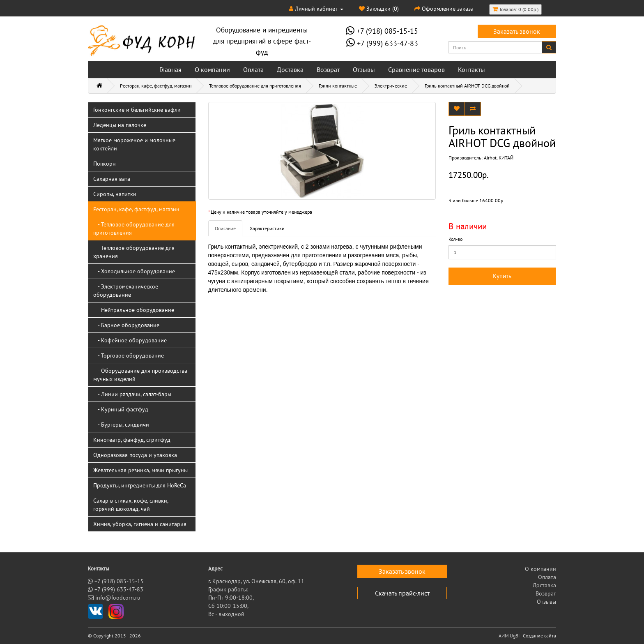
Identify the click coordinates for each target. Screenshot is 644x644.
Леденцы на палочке (120, 125)
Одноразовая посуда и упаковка (135, 455)
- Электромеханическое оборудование (126, 291)
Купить (502, 276)
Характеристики (267, 228)
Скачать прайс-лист (402, 593)
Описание (225, 228)
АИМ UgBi (509, 636)
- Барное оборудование (126, 325)
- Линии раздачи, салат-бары (132, 394)
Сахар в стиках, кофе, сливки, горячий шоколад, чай (131, 505)
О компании (212, 69)
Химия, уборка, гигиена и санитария (140, 524)
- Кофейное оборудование (130, 340)
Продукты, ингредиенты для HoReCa (140, 485)
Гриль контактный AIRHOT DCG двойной (467, 86)
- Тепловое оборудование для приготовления (134, 229)
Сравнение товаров (416, 69)
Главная (170, 69)
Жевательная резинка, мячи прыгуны (140, 470)
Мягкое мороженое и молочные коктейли (134, 144)
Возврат (328, 69)
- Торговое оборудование (129, 355)
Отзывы (364, 69)
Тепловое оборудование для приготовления (255, 86)
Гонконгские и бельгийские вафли (137, 110)
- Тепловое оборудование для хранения (134, 252)
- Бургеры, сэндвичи (121, 425)
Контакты (471, 69)
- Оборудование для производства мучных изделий (140, 375)
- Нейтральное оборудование (134, 310)
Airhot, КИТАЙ (499, 158)
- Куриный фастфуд (121, 409)
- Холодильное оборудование (134, 271)
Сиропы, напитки (115, 194)
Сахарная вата (112, 179)
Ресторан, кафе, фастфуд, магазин (156, 86)
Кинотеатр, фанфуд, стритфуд (132, 440)
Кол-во (455, 239)
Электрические (391, 86)
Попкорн (105, 164)
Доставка (290, 69)
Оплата (253, 69)
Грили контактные (338, 86)
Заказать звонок (517, 31)
